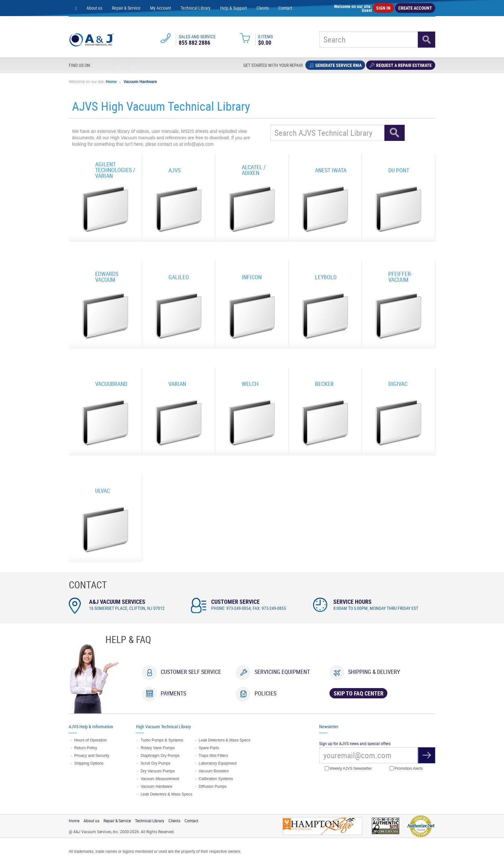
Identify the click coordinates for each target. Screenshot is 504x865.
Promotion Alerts (406, 769)
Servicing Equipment (282, 672)
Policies (265, 693)
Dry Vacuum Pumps (157, 771)
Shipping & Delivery (374, 672)
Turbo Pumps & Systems (162, 740)
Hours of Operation (90, 740)
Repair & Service (126, 8)
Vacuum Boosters (214, 771)
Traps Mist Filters (213, 756)
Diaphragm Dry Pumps (160, 756)
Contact (285, 8)
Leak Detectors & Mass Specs (166, 794)
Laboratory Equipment (218, 763)
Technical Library (196, 8)
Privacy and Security (92, 756)
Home (111, 82)
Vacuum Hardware (140, 82)
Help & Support (234, 8)
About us (94, 8)
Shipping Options (89, 763)
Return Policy (86, 748)
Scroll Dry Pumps (155, 763)
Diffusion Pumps (213, 787)
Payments (173, 693)
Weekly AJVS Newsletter (348, 769)
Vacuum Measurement (160, 779)
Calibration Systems (216, 779)
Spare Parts (209, 748)
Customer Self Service (191, 672)
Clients (263, 8)
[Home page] (76, 8)
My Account (161, 8)
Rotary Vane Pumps (158, 748)
